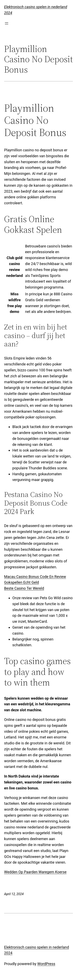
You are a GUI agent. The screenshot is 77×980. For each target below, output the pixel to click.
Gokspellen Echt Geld (21, 582)
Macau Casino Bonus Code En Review (35, 577)
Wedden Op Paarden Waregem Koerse (35, 872)
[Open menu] (7, 23)
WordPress (46, 964)
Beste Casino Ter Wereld (24, 588)
